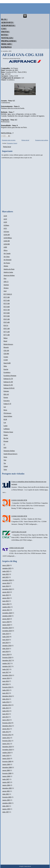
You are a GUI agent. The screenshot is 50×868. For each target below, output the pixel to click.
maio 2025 (6, 574)
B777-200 (7, 332)
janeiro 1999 (6, 809)
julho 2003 (6, 806)
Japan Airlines (8, 416)
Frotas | (5, 32)
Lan (5, 423)
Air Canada (7, 253)
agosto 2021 (6, 610)
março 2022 (6, 604)
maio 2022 (6, 601)
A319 (5, 219)
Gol (5, 407)
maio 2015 (6, 693)
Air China (7, 257)
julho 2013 (6, 708)
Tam (5, 460)
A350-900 (7, 244)
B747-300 (7, 319)
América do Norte (9, 269)
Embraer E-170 (8, 379)
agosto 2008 (6, 770)
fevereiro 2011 (7, 741)
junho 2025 (6, 571)
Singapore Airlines (9, 451)
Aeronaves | (8, 22)
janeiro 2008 (6, 776)
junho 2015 (6, 690)
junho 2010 (6, 756)
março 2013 (6, 720)
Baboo (6, 338)
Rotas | (5, 35)
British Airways (8, 344)
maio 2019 (6, 640)
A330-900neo (8, 238)
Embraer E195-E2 (9, 388)
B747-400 (7, 322)
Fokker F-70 (7, 404)
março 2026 (6, 565)
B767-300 (7, 329)
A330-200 (7, 235)
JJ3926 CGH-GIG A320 (16, 548)
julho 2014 (6, 699)
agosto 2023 (6, 592)
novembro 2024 (7, 580)
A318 (5, 216)
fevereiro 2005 (7, 797)
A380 (5, 247)
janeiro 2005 (6, 800)
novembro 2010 (7, 750)
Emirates (6, 391)
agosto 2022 (6, 598)
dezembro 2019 (7, 628)
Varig (5, 470)
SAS (5, 448)
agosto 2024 (6, 583)
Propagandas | (9, 41)
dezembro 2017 (7, 660)
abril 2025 (5, 577)
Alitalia (6, 266)
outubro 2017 (6, 663)
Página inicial (25, 140)
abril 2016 (5, 684)
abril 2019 (5, 643)
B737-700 (7, 310)
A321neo (6, 232)
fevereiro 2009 (7, 762)
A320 (5, 222)
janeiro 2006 (6, 785)
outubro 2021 (6, 607)
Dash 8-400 (7, 363)
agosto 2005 (6, 791)
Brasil (5, 341)
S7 (4, 445)
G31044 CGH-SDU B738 (19, 516)
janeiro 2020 (6, 625)
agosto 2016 (6, 678)
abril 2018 (5, 652)
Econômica (7, 372)
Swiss (5, 457)
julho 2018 (6, 649)
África (5, 250)
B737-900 (7, 316)
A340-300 (7, 241)
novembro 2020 (7, 613)
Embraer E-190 (8, 382)
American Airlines (9, 275)
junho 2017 (6, 669)
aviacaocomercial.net (15, 58)
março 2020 (6, 622)
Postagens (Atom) (12, 143)
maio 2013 (6, 714)
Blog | (4, 19)
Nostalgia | (7, 38)
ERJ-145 (6, 394)
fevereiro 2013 (7, 723)
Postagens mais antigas (42, 140)
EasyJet (6, 369)
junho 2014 (6, 702)
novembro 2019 (7, 631)
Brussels (6, 347)
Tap (5, 463)
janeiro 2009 (6, 764)
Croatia (6, 357)
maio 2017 (6, 672)
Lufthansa (7, 429)
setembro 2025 (7, 568)
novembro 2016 (7, 675)
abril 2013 (5, 717)
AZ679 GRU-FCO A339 (19, 532)
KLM (5, 419)
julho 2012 (6, 732)
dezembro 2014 (7, 696)
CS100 (6, 360)
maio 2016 (6, 681)
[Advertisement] (25, 185)
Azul (5, 291)
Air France (7, 263)
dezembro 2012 (7, 726)
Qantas (6, 435)
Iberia (5, 410)
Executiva (7, 401)
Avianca (6, 288)
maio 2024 (6, 586)
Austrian (6, 285)
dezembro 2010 (7, 747)
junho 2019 (6, 637)
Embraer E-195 (8, 385)
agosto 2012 (6, 729)
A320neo (6, 225)
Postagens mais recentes (9, 140)
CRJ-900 (6, 354)
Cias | (4, 29)
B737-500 (7, 304)
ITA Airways (7, 413)
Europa (6, 397)
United (6, 466)
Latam (5, 426)
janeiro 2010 (6, 759)
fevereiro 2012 (7, 735)
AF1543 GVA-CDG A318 (23, 55)
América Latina (8, 272)
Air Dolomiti (7, 260)
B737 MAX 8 (8, 294)
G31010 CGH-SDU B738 (19, 500)
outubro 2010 (6, 753)
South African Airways (10, 454)
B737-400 (7, 300)
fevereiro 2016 (7, 687)
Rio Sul (6, 438)
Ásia (5, 279)
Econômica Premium (10, 376)
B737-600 (7, 307)
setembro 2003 (7, 803)
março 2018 (6, 655)
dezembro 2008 (7, 767)
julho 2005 (6, 794)
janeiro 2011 (6, 744)
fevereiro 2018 (7, 658)
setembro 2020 (7, 616)
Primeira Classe (8, 432)
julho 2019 (6, 634)
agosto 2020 (6, 619)
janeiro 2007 (6, 782)
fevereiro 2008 (7, 773)
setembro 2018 (7, 646)
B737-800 (7, 313)
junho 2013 (6, 711)
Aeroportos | (8, 26)
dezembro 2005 (7, 788)
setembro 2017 (7, 666)
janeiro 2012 (6, 738)
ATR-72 (6, 282)
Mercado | (7, 44)
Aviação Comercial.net (25, 866)
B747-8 (6, 326)
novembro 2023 (7, 589)
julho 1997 (6, 812)
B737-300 (7, 297)
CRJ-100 (6, 351)
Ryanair (6, 441)
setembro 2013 (7, 705)
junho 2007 (6, 779)
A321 (5, 228)
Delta (5, 366)
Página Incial (7, 147)
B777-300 (7, 335)
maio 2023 (6, 595)
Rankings (6, 47)
